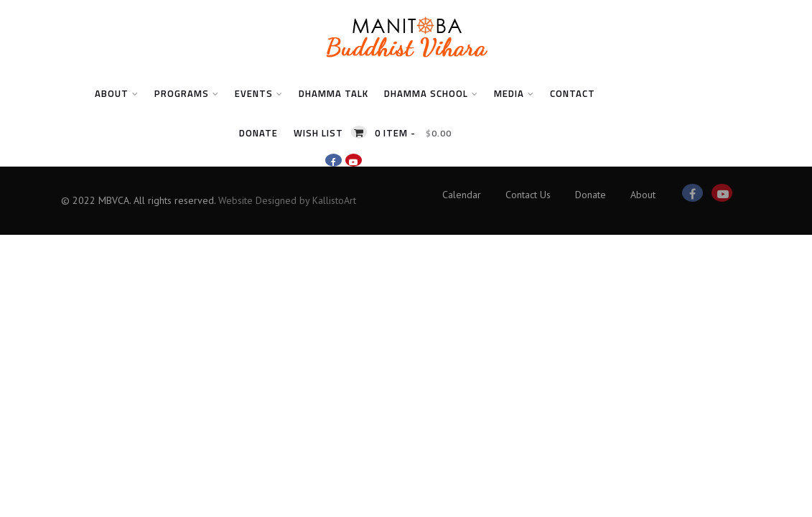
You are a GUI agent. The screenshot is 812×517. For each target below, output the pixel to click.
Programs (187, 93)
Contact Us (528, 195)
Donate (258, 133)
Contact (573, 93)
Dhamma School (431, 93)
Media (514, 93)
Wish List (318, 133)
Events (259, 93)
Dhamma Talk (333, 93)
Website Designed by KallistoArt (287, 200)
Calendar (462, 195)
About (117, 93)
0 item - (413, 133)
